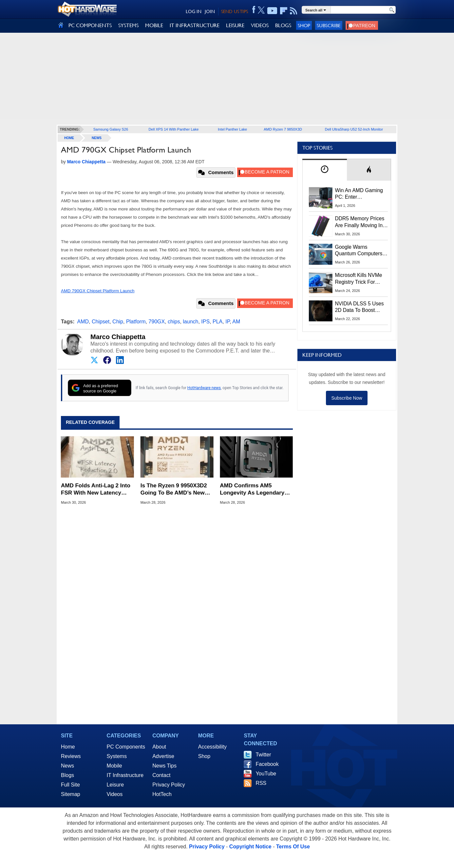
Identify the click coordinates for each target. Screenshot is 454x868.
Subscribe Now (347, 398)
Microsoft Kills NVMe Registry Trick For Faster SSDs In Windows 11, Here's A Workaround (360, 279)
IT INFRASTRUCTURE (195, 25)
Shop (304, 25)
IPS (205, 322)
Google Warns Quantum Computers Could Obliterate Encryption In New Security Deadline (359, 251)
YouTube (266, 774)
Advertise (163, 756)
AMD (83, 322)
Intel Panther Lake (232, 129)
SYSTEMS (128, 25)
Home (68, 747)
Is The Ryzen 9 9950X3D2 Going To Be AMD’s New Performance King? (174, 489)
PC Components (126, 747)
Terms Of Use (293, 847)
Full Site (70, 785)
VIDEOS (260, 25)
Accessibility (212, 747)
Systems (117, 756)
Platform (136, 322)
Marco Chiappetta (118, 337)
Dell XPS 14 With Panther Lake (173, 129)
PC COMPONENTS (90, 25)
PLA (218, 322)
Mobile (114, 766)
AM (236, 322)
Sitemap (71, 794)
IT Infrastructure (125, 775)
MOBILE (154, 25)
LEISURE (235, 25)
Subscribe (329, 25)
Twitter (263, 755)
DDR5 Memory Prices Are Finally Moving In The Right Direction (360, 222)
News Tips (164, 766)
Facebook (267, 764)
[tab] (325, 170)
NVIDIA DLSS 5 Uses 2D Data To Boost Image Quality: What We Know (359, 307)
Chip (118, 322)
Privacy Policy (169, 785)
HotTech (162, 794)
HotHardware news (204, 388)
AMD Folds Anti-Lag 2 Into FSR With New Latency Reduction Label (96, 489)
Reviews (71, 756)
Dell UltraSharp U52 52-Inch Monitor (354, 129)
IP (227, 322)
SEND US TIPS (235, 11)
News (97, 138)
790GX (157, 322)
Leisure (115, 785)
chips (174, 322)
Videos (115, 794)
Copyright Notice (250, 847)
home (69, 138)
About (159, 747)
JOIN (210, 11)
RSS (261, 783)
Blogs (67, 775)
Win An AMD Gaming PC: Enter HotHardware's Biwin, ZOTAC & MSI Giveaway (359, 194)
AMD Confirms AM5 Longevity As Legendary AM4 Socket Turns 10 (252, 489)
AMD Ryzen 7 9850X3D (283, 129)
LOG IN (194, 11)
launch (190, 322)
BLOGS (283, 25)
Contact (161, 775)
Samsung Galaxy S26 (111, 129)
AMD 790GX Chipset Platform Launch (98, 291)
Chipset (101, 322)
